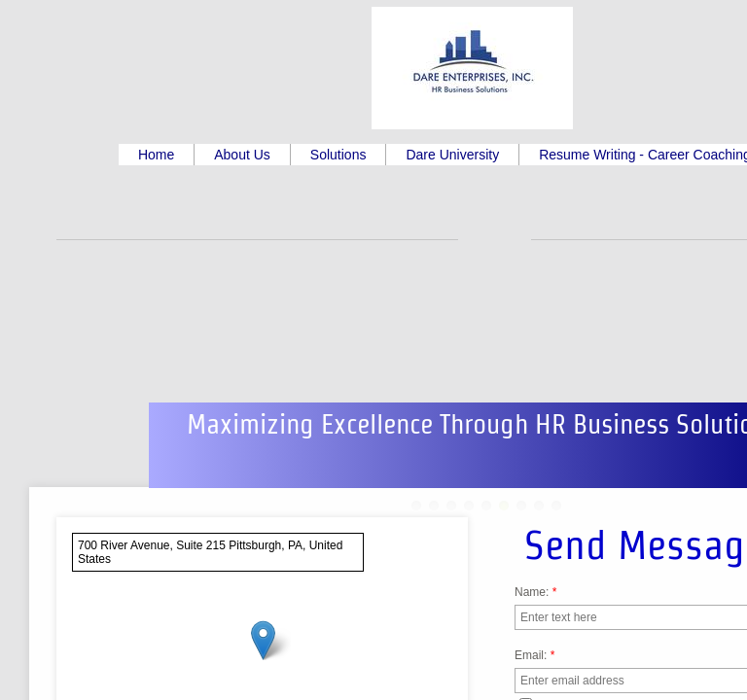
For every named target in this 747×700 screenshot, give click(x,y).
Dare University (452, 155)
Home (156, 155)
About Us (242, 155)
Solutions (338, 155)
